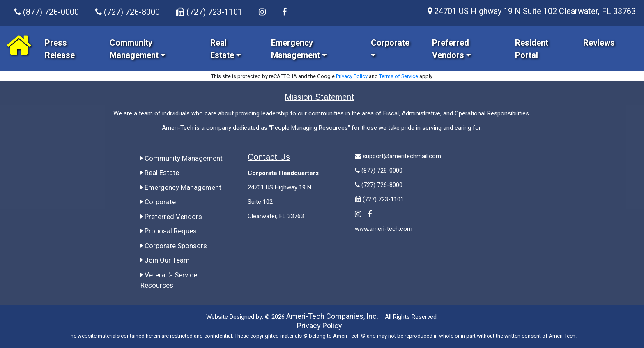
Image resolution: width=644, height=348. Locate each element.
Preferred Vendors (171, 217)
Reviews (599, 43)
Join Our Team (165, 260)
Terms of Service (399, 76)
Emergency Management (181, 187)
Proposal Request (170, 231)
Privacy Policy (352, 76)
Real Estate (160, 173)
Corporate (158, 202)
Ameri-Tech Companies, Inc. (332, 316)
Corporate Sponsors (174, 246)
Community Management (182, 158)
